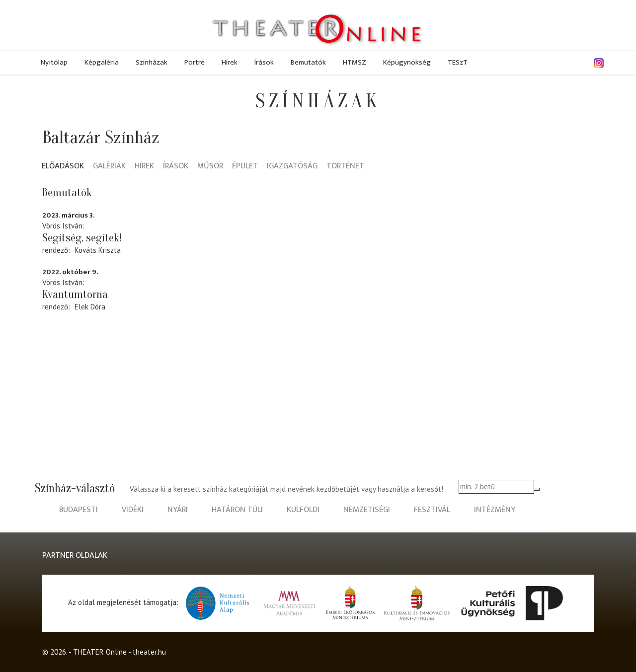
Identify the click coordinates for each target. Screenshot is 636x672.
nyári (178, 510)
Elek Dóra (90, 307)
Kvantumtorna (75, 295)
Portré (195, 62)
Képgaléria (102, 62)
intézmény (495, 510)
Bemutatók (308, 62)
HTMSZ (355, 62)
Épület (245, 167)
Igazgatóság (292, 167)
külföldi (303, 510)
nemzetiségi (367, 510)
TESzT (458, 62)
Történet (345, 167)
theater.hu (149, 652)
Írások (264, 62)
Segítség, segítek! (82, 238)
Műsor (210, 167)
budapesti (79, 510)
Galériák (109, 167)
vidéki (133, 510)
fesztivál (432, 510)
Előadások (63, 167)
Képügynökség (407, 62)
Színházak (152, 62)
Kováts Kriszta (98, 250)
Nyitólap (54, 62)
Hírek (230, 62)
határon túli (237, 510)
